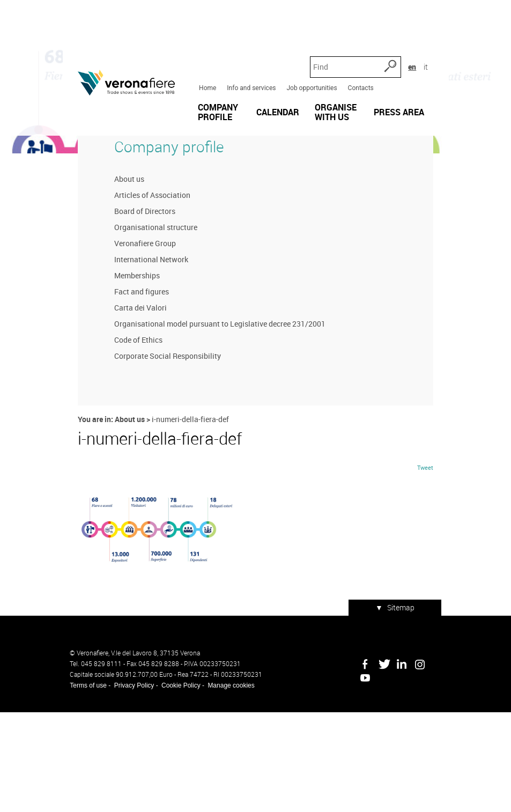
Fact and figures (135, 385)
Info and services (249, 48)
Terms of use (81, 785)
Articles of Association (145, 289)
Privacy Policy (127, 785)
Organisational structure (149, 321)
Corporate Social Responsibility (161, 450)
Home (205, 48)
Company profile (162, 240)
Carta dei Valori (134, 401)
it (437, 27)
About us (122, 273)
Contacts (358, 48)
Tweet (433, 577)
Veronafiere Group (138, 337)
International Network (144, 353)
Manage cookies (224, 785)
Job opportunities (309, 48)
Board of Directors (138, 305)
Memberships (130, 369)
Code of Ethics (131, 434)
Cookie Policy (173, 785)
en (424, 27)
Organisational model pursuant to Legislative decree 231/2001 (213, 418)
